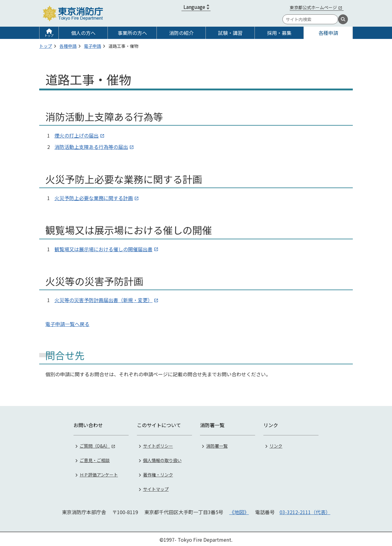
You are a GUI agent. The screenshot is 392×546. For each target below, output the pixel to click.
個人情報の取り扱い (162, 459)
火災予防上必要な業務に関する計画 (94, 198)
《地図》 (239, 511)
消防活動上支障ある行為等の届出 (91, 147)
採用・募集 (279, 33)
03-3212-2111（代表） (305, 511)
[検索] (343, 19)
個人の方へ (83, 33)
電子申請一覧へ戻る (67, 324)
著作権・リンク (158, 473)
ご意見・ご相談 (95, 459)
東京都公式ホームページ (313, 7)
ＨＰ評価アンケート (99, 473)
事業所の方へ (132, 33)
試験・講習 (230, 33)
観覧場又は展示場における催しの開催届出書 (104, 249)
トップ (49, 35)
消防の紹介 (181, 33)
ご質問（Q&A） (95, 445)
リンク (276, 445)
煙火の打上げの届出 (77, 135)
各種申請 (328, 33)
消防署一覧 (217, 445)
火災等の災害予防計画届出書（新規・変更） (104, 300)
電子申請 (92, 46)
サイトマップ (156, 488)
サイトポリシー (158, 445)
